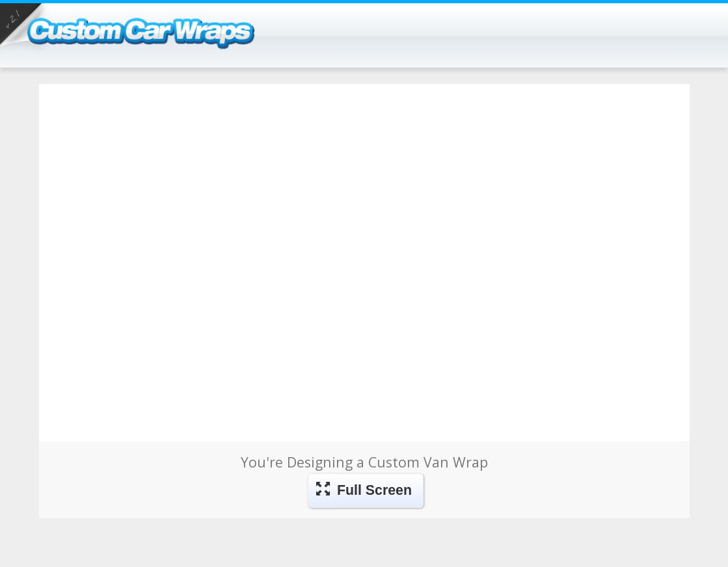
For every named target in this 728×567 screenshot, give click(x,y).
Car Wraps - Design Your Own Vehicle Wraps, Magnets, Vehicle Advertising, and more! (155, 45)
